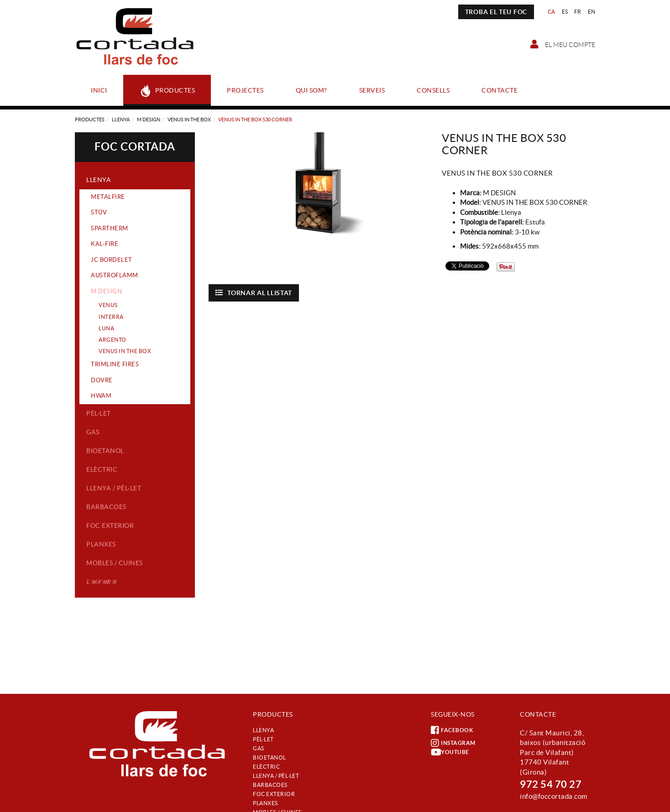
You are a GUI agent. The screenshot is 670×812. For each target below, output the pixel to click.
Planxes (101, 544)
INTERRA (111, 317)
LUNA (106, 328)
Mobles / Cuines (115, 563)
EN (592, 12)
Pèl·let (99, 413)
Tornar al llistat (254, 293)
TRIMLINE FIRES (115, 364)
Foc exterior (110, 526)
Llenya (121, 120)
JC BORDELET (112, 260)
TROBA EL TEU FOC (496, 12)
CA (552, 12)
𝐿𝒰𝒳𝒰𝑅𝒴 (101, 582)
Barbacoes (106, 507)
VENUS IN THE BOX (189, 120)
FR (578, 12)
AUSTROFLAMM (115, 275)
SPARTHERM (110, 228)
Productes (90, 120)
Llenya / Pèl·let (114, 488)
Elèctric (102, 469)
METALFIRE (108, 197)
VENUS (108, 305)
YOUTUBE (450, 752)
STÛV (99, 212)
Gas (93, 432)
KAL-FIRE (105, 244)
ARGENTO (113, 340)
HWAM (101, 396)
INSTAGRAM (453, 743)
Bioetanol (105, 451)
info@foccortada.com (554, 796)
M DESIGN (149, 120)
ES (565, 12)
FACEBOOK (452, 730)
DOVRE (102, 380)
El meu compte (563, 44)
